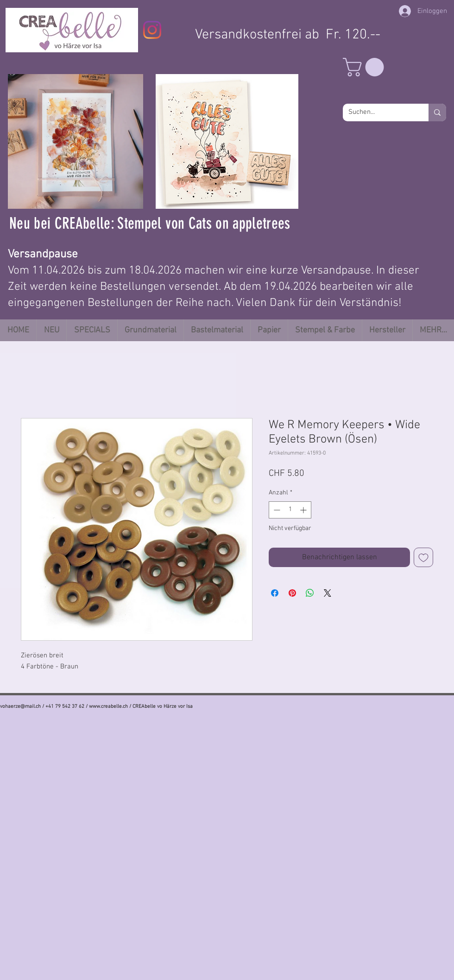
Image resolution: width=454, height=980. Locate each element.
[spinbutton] (290, 510)
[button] (366, 67)
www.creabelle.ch (108, 707)
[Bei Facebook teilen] (275, 593)
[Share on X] (328, 593)
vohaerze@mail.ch (20, 707)
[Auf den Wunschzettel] (423, 557)
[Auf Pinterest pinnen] (292, 593)
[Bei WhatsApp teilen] (310, 593)
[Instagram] (152, 30)
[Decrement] (276, 510)
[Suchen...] (379, 112)
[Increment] (304, 510)
